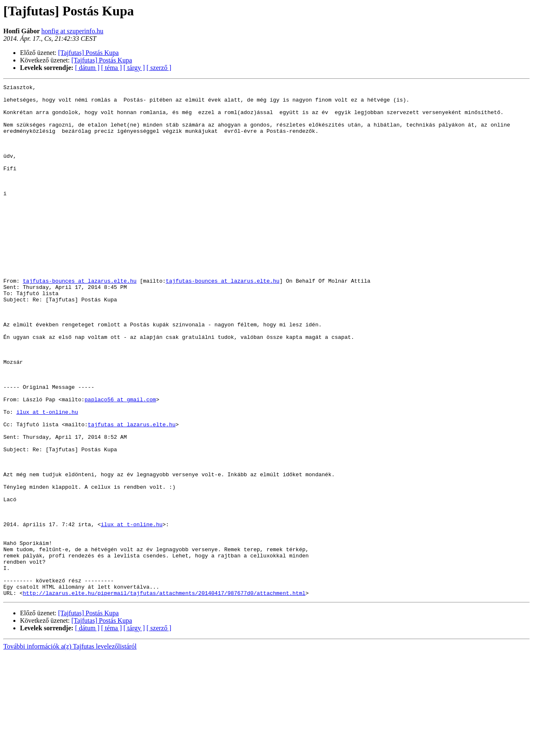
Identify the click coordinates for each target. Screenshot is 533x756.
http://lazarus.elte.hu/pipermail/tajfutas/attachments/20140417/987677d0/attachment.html (164, 695)
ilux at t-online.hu (47, 478)
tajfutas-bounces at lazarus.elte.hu (80, 321)
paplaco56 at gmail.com (120, 463)
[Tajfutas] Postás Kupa (89, 53)
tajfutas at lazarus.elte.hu (132, 493)
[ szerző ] (159, 68)
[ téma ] (112, 68)
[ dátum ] (87, 68)
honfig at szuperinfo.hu (72, 31)
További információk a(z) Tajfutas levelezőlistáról (70, 749)
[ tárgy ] (134, 68)
